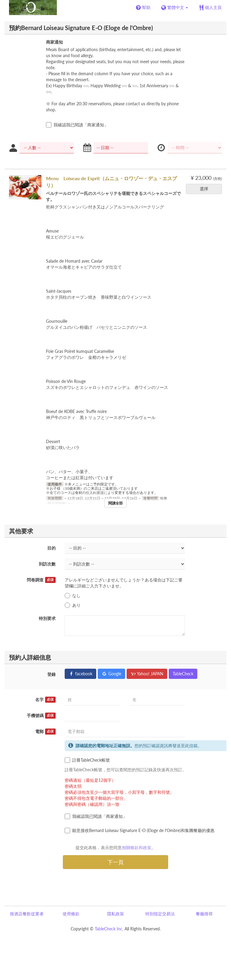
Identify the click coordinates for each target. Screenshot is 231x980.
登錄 (51, 674)
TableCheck (183, 674)
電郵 (45, 732)
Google (111, 674)
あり (73, 605)
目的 (51, 548)
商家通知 (54, 42)
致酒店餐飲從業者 (27, 914)
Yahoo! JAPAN (147, 674)
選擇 (206, 189)
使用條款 (71, 914)
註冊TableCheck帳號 (87, 760)
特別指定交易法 (160, 914)
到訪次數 (47, 564)
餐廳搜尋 (204, 914)
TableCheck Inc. (109, 929)
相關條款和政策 (137, 847)
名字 (45, 700)
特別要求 (47, 618)
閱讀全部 (115, 503)
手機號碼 (41, 716)
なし (73, 596)
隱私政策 (115, 914)
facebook (80, 674)
